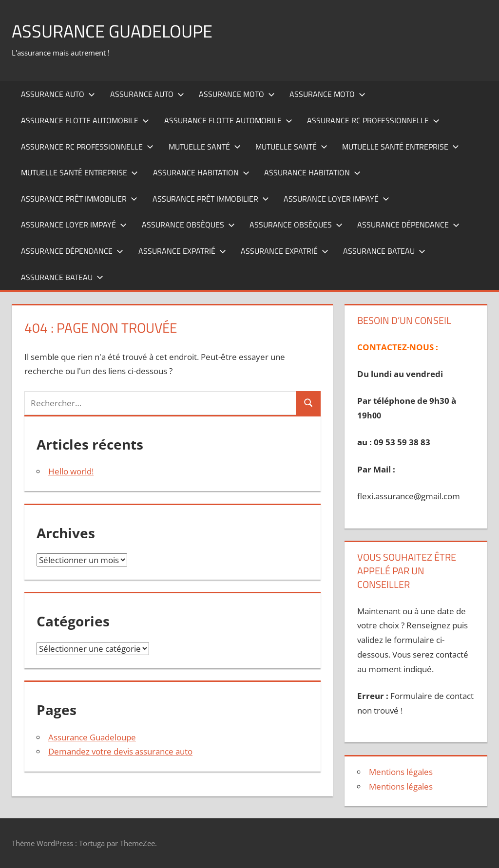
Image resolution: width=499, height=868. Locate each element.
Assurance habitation (201, 172)
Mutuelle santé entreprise (401, 147)
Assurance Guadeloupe (92, 737)
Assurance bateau (384, 251)
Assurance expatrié (182, 251)
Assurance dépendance (408, 225)
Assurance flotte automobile (85, 120)
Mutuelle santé (205, 147)
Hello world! (71, 471)
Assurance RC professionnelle (373, 120)
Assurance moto (237, 94)
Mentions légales (401, 772)
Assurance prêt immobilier (79, 199)
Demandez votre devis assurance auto (120, 751)
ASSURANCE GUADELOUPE (112, 31)
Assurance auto (58, 94)
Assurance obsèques (188, 225)
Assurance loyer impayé (336, 199)
